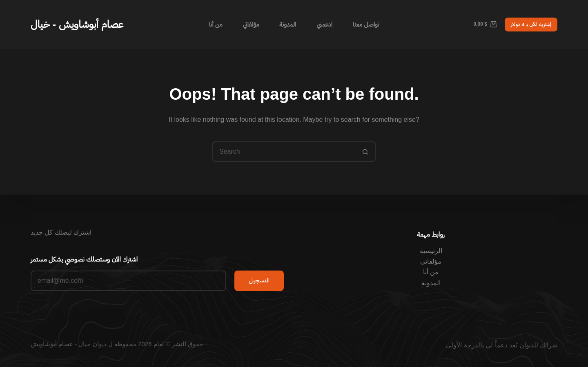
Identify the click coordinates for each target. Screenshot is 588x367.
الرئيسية (431, 251)
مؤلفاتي (251, 24)
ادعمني (324, 24)
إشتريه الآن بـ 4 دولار (531, 24)
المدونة (288, 24)
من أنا (215, 24)
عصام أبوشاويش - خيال (77, 24)
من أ (433, 272)
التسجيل (259, 280)
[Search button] (365, 152)
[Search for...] (284, 152)
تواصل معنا (366, 24)
